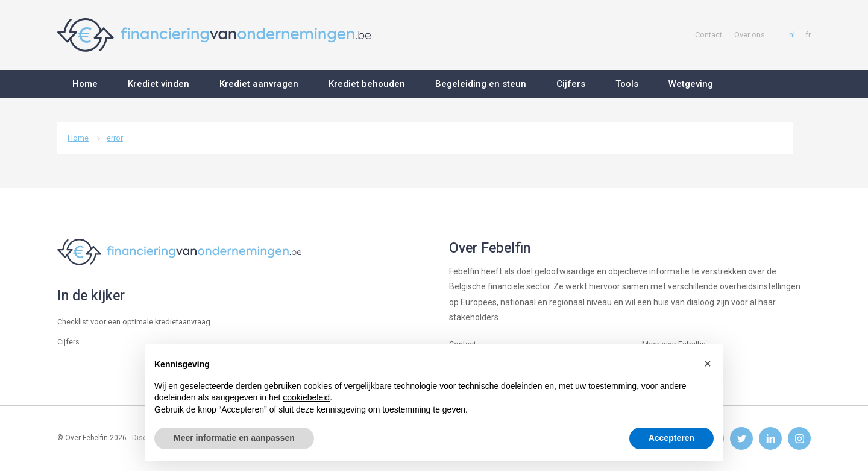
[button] (708, 364)
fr (808, 35)
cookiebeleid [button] (306, 397)
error (115, 138)
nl (792, 35)
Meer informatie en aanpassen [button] (234, 438)
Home (78, 138)
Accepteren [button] (671, 438)
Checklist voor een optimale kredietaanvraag (134, 322)
